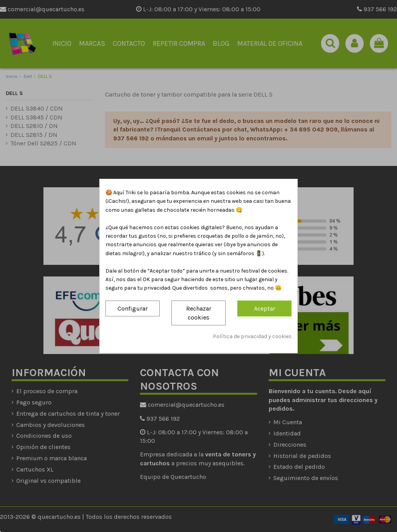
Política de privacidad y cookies (252, 337)
